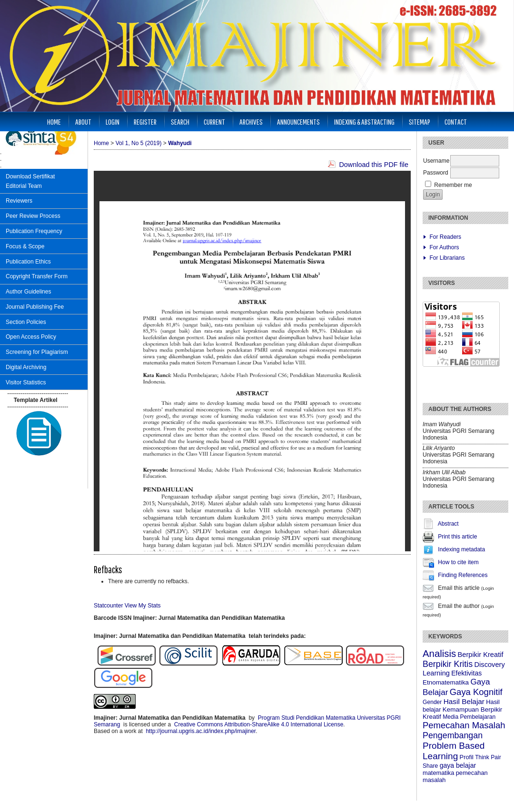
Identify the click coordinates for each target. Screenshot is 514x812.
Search (180, 122)
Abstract (448, 524)
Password (436, 173)
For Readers (445, 237)
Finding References (463, 575)
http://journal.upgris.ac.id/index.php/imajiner (201, 731)
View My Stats (143, 606)
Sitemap (420, 122)
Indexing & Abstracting (364, 122)
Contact (456, 122)
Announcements (298, 122)
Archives (251, 122)
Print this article (457, 537)
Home (54, 122)
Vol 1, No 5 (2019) (139, 143)
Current (214, 122)
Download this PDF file (374, 165)
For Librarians (447, 258)
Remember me (453, 185)
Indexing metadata (461, 549)
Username (436, 161)
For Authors (444, 247)
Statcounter (108, 606)
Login (113, 122)
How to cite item (458, 562)
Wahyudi (180, 143)
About (83, 122)
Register (145, 122)
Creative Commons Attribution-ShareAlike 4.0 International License (259, 724)
